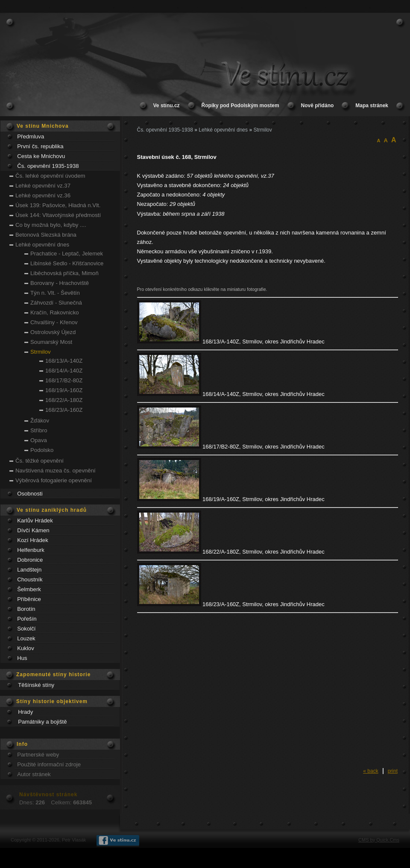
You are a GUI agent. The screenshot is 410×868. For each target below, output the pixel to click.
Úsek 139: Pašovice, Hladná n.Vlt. (58, 205)
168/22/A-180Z (64, 400)
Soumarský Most (51, 342)
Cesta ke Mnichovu (41, 156)
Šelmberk (29, 589)
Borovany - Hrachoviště (60, 283)
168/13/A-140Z (64, 361)
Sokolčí (26, 629)
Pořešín (27, 619)
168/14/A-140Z (64, 371)
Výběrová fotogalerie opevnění (54, 480)
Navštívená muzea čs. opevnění (56, 471)
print (393, 771)
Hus (22, 658)
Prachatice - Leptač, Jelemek (67, 254)
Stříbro (39, 430)
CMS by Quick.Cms (379, 840)
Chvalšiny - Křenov (54, 322)
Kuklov (26, 648)
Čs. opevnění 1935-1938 (48, 166)
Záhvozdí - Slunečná (56, 303)
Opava (39, 440)
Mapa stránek (372, 106)
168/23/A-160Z (64, 410)
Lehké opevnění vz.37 (43, 186)
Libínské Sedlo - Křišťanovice (67, 263)
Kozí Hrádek (33, 540)
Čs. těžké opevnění (40, 461)
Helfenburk (31, 550)
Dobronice (30, 560)
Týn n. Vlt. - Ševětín (55, 293)
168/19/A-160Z (64, 390)
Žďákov (40, 421)
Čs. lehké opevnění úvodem (50, 176)
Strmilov (41, 352)
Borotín (26, 609)
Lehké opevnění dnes (42, 245)
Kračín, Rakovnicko (55, 312)
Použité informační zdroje (49, 764)
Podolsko (42, 450)
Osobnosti (30, 494)
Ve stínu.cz (167, 106)
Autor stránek (34, 774)
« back (370, 771)
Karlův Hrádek (35, 521)
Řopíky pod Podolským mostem (240, 106)
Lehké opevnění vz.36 (43, 195)
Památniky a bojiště (42, 722)
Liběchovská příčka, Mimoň (64, 273)
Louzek (26, 638)
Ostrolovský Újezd (53, 332)
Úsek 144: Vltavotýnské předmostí (58, 215)
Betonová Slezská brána (46, 235)
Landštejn (29, 570)
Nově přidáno (318, 106)
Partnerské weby (38, 755)
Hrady (25, 712)
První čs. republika (40, 146)
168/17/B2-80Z (64, 380)
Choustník (30, 579)
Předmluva (31, 136)
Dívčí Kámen (33, 530)
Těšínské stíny (36, 685)
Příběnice (29, 599)
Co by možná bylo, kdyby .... (51, 225)
